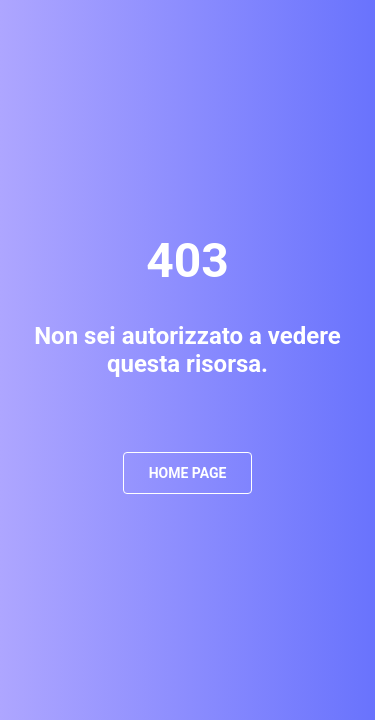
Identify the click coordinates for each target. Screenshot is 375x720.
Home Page (188, 473)
